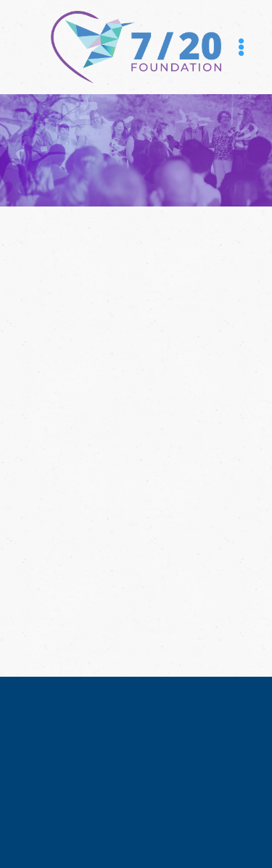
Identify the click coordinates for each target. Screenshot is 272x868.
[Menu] (241, 47)
